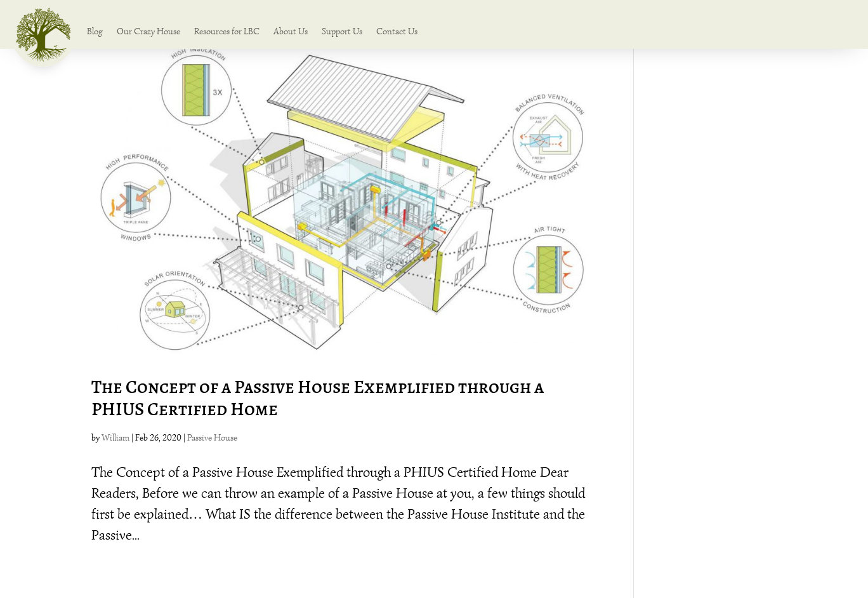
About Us (291, 32)
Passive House (212, 438)
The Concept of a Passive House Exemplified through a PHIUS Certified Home (318, 398)
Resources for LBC (227, 32)
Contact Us (397, 32)
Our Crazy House (148, 32)
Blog (95, 32)
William (115, 438)
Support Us (342, 32)
